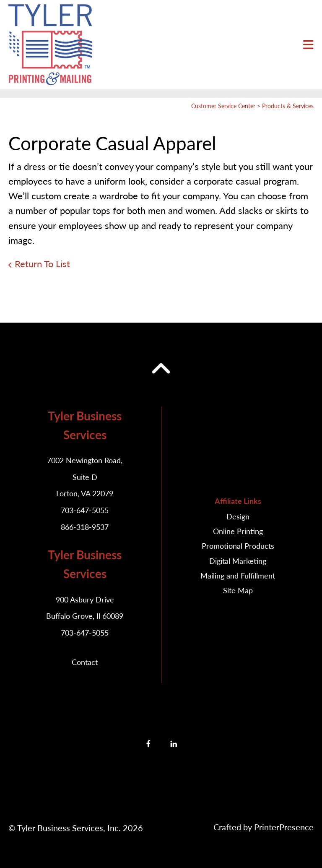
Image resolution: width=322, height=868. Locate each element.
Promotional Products (238, 546)
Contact (85, 662)
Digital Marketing (238, 561)
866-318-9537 (85, 527)
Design (238, 516)
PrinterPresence (284, 827)
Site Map (238, 590)
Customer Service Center (223, 106)
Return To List (42, 264)
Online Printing (238, 531)
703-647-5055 (85, 510)
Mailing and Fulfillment (238, 576)
